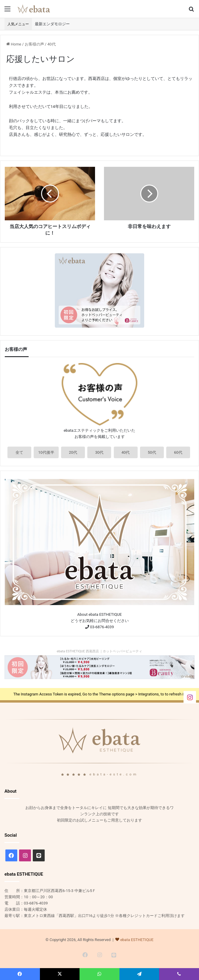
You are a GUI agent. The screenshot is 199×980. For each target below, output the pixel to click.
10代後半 (46, 452)
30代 (99, 452)
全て (19, 452)
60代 (178, 452)
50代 (152, 452)
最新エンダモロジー (52, 24)
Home (14, 44)
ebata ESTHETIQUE (137, 940)
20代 (73, 452)
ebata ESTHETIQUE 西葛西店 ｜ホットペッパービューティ (100, 651)
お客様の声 (34, 44)
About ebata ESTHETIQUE (99, 614)
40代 (52, 44)
